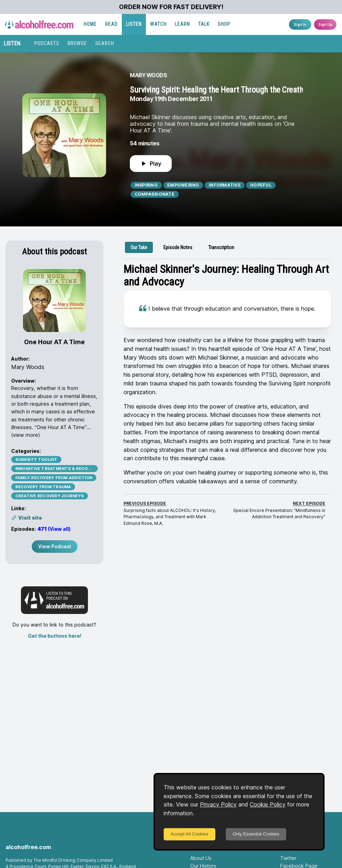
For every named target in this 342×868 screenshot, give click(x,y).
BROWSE (77, 43)
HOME (90, 24)
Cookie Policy (268, 804)
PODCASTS (47, 43)
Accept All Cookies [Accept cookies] (189, 834)
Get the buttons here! (55, 636)
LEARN (182, 24)
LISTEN (134, 24)
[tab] (139, 247)
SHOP (224, 24)
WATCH (158, 24)
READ (111, 24)
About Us (201, 858)
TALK (204, 24)
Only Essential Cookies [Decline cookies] (256, 834)
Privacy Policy (218, 804)
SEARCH (105, 43)
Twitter (288, 858)
